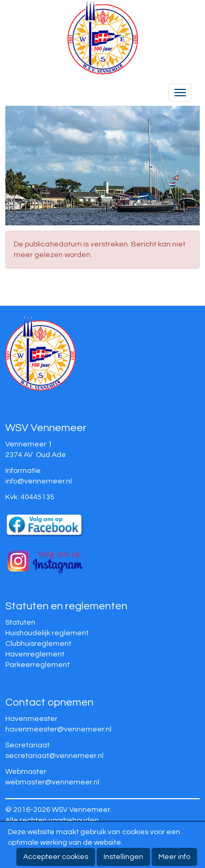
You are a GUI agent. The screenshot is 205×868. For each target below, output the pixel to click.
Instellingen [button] (123, 857)
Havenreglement (35, 654)
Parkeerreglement (38, 665)
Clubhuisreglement (38, 644)
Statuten (20, 623)
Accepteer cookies (56, 857)
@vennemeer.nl (39, 481)
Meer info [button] (174, 857)
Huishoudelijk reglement (47, 633)
